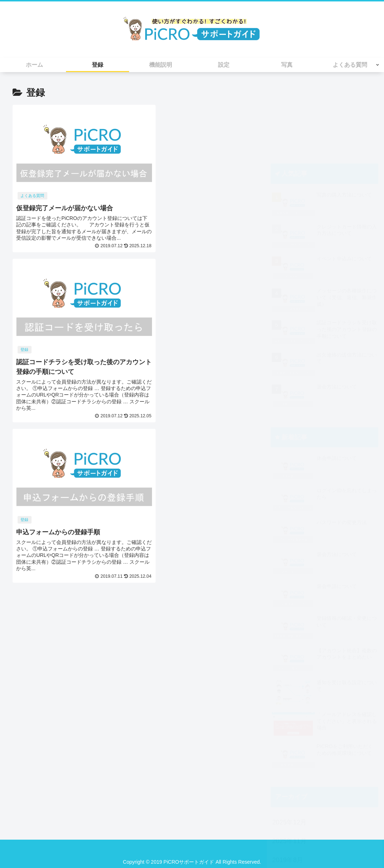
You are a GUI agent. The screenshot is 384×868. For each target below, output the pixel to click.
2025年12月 (289, 749)
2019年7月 (288, 806)
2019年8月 (288, 787)
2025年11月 (289, 768)
